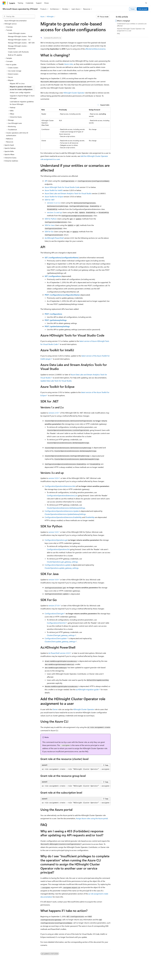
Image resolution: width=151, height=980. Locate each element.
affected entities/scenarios (95, 49)
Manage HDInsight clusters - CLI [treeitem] (19, 40)
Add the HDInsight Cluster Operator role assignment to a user (131, 30)
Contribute (130, 970)
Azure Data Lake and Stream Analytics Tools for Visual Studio (68, 193)
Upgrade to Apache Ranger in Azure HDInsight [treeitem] (22, 97)
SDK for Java (50, 225)
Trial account (143, 9)
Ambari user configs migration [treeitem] (20, 92)
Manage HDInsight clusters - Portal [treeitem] (20, 36)
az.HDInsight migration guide (87, 689)
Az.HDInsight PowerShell (54, 238)
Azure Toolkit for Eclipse (54, 196)
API (46, 181)
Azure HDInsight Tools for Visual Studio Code (62, 187)
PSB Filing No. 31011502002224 (39, 970)
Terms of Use (29, 973)
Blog (121, 970)
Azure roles (69, 64)
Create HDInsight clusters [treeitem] (17, 33)
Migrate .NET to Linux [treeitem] (17, 83)
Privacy (56, 970)
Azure (42, 16)
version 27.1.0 (54, 605)
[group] (76, 769)
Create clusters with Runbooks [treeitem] (18, 52)
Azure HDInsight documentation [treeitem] (16, 21)
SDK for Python (51, 219)
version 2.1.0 (53, 413)
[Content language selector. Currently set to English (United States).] (13, 965)
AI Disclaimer (98, 970)
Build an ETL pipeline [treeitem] (15, 55)
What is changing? (123, 21)
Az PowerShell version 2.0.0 (59, 653)
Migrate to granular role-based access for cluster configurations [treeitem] (21, 88)
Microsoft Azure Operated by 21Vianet (76, 970)
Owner (55, 709)
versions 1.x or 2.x (54, 203)
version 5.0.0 (53, 478)
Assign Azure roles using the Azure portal (92, 818)
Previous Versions (111, 970)
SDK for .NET (50, 200)
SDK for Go (49, 231)
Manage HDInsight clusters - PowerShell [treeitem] (18, 47)
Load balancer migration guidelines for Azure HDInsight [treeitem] (22, 103)
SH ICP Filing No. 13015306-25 (13, 970)
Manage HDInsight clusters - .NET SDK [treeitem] (21, 43)
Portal (133, 9)
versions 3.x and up (54, 212)
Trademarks (40, 973)
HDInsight (50, 16)
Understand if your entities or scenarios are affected (132, 25)
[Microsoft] (4, 3)
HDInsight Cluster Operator (74, 93)
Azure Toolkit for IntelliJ (54, 190)
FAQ (118, 33)
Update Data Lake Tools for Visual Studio (56, 381)
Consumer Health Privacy (11, 973)
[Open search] (146, 3)
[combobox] (19, 16)
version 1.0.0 (53, 532)
